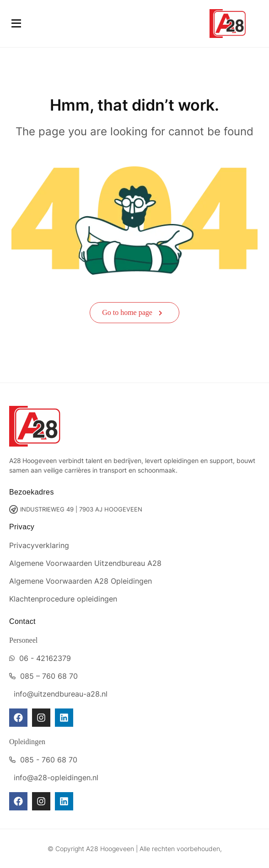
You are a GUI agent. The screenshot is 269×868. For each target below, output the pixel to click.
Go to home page (132, 312)
